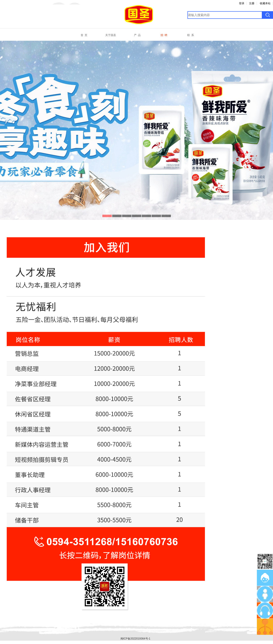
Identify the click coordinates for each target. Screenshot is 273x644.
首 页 (84, 35)
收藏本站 (265, 3)
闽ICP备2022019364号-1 (135, 639)
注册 (252, 3)
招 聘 (164, 35)
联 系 (191, 35)
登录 (242, 3)
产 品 (137, 35)
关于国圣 (111, 35)
